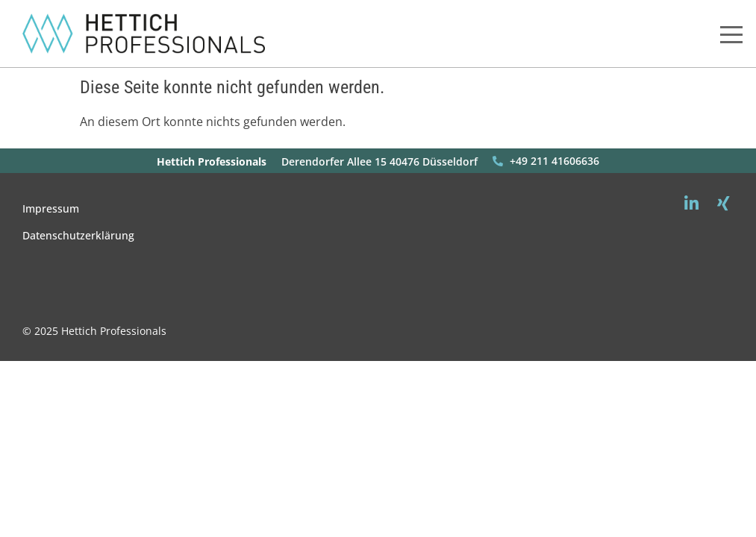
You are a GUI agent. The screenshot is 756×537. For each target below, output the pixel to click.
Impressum (51, 208)
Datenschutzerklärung (78, 235)
